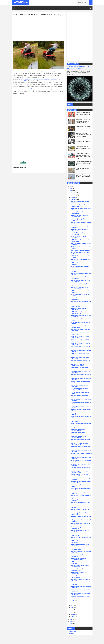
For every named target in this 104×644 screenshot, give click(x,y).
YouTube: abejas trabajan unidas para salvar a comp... (80, 573)
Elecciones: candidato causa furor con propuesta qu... (80, 468)
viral (14, 74)
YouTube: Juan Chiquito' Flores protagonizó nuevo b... (78, 430)
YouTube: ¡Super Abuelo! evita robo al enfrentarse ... (80, 354)
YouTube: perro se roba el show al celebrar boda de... (81, 562)
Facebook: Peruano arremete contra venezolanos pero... (80, 576)
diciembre (74, 193)
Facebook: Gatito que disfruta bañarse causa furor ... (80, 594)
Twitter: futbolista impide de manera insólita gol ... (80, 267)
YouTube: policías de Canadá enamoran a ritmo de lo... (81, 458)
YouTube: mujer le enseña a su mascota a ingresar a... (81, 587)
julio (72, 603)
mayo (72, 607)
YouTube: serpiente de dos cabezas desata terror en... (81, 263)
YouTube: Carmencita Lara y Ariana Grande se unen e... (81, 379)
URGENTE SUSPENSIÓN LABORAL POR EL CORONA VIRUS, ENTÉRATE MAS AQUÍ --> (79, 67)
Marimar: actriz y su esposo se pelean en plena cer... (81, 417)
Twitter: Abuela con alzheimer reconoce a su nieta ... (81, 323)
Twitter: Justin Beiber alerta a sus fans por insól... (80, 295)
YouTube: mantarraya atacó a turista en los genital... (80, 541)
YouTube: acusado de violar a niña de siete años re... (81, 209)
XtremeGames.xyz (72, 633)
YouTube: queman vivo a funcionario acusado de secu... (79, 216)
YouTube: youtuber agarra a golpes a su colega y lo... (80, 414)
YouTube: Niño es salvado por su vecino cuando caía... (80, 240)
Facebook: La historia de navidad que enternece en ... (80, 396)
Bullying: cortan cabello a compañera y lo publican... (81, 520)
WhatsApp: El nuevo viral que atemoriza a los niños (81, 382)
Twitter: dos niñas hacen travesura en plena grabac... (80, 333)
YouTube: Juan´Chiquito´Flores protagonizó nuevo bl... (78, 433)
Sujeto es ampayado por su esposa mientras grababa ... (79, 472)
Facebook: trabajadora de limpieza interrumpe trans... (79, 569)
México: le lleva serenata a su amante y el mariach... (81, 424)
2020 (71, 186)
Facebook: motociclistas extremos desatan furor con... (79, 288)
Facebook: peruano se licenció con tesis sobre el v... (81, 590)
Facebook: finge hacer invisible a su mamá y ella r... (81, 302)
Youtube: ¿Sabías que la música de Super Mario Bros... (81, 410)
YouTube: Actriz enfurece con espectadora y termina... (81, 257)
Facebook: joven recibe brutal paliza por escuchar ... (81, 555)
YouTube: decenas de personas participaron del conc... (78, 559)
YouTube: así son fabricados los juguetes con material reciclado (83, 114)
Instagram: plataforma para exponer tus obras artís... (81, 403)
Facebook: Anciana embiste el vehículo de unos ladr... (81, 552)
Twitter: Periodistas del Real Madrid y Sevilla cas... (80, 237)
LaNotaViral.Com (20, 2)
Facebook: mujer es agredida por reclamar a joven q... (81, 219)
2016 (71, 621)
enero (73, 616)
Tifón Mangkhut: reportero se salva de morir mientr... (80, 347)
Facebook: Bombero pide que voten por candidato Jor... (80, 281)
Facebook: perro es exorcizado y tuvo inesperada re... (80, 305)
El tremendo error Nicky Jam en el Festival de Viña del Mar (84, 127)
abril (72, 610)
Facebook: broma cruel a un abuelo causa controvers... (81, 375)
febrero (73, 614)
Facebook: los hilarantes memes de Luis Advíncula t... (81, 503)
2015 (71, 624)
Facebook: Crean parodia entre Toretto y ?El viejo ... (81, 274)
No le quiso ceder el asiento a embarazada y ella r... (81, 454)
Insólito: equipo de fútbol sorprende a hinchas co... (80, 500)
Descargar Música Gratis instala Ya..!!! (80, 427)
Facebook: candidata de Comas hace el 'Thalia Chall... (80, 361)
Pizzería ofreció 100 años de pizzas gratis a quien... (81, 517)
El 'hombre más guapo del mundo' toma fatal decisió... (80, 372)
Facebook (45, 72)
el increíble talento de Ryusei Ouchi (83, 169)
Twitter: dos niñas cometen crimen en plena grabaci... (80, 337)
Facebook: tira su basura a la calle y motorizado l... (80, 298)
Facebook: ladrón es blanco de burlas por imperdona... (81, 496)
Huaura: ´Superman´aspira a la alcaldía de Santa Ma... (81, 461)
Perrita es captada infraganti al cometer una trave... (81, 319)
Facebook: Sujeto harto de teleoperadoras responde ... (78, 365)
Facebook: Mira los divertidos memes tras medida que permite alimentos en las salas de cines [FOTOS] (83, 156)
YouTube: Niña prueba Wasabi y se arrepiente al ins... (79, 309)
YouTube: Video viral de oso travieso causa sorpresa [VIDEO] (83, 148)
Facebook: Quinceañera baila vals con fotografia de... (80, 213)
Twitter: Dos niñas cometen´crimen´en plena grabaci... (80, 340)
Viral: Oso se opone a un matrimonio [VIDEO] (80, 393)
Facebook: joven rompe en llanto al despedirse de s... (79, 548)
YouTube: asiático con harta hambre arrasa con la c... (79, 368)
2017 (71, 619)
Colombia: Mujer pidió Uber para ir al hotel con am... (80, 233)
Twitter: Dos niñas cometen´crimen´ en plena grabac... (80, 344)
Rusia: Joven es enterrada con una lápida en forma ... (81, 253)
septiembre (74, 199)
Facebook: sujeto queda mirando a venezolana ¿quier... (79, 444)
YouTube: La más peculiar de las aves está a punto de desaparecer (84, 176)
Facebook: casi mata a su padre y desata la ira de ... (81, 351)
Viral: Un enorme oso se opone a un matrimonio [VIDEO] (79, 389)
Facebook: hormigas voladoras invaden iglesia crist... (80, 330)
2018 (71, 191)
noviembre (74, 195)
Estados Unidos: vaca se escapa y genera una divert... (81, 226)
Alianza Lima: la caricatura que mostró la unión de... (81, 489)
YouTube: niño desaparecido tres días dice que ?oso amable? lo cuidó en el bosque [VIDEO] (83, 121)
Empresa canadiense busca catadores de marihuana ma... (81, 326)
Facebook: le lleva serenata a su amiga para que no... (80, 524)
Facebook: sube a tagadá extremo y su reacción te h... (80, 260)
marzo (73, 612)
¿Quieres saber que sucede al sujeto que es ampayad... (81, 479)
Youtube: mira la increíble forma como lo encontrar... (81, 451)
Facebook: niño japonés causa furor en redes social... (80, 580)
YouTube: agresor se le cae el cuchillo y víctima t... (80, 291)
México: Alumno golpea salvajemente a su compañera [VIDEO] (40, 88)
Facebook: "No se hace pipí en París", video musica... (80, 386)
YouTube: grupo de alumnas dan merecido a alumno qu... (81, 316)
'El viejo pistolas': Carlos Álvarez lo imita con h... (81, 247)
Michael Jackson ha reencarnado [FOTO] (80, 250)
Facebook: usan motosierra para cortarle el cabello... (81, 507)
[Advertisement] (39, 27)
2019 (71, 188)
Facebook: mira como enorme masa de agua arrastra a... (80, 535)
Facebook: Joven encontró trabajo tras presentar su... (80, 278)
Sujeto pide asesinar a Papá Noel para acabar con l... (80, 597)
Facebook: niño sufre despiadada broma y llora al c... (81, 538)
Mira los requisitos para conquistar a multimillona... (80, 528)
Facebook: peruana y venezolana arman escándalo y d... (80, 440)
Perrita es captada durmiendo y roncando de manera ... (81, 244)
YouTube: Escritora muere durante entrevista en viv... (79, 421)
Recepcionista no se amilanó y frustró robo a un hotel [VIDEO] (83, 141)
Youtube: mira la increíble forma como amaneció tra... (80, 447)
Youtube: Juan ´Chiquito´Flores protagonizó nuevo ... (78, 437)
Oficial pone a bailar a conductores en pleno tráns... (80, 465)
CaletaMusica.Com (72, 631)
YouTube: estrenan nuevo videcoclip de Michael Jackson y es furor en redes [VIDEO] (84, 135)
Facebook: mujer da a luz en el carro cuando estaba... (80, 510)
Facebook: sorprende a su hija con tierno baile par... (81, 583)
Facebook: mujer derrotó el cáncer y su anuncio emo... (80, 202)
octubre (73, 197)
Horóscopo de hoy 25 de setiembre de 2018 (80, 284)
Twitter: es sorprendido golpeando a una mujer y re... (81, 493)
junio (72, 605)
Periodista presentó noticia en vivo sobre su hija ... (81, 486)
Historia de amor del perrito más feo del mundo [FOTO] (81, 482)
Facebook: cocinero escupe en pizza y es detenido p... (81, 270)
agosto (73, 601)
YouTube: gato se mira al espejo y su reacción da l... (80, 230)
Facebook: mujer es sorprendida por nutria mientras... (80, 566)
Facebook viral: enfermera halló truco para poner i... (80, 531)
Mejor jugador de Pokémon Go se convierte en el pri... (79, 205)
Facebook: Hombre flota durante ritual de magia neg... (81, 400)
